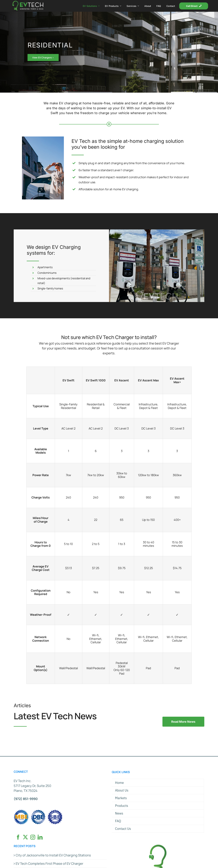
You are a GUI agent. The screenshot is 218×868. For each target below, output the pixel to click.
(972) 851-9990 (26, 799)
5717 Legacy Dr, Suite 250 (32, 786)
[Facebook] (18, 837)
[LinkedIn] (40, 837)
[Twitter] (25, 837)
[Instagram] (33, 837)
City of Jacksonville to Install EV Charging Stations (53, 855)
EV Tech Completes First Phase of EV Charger (49, 864)
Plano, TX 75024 (26, 791)
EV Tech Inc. (23, 781)
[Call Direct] (194, 6)
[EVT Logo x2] (28, 2)
